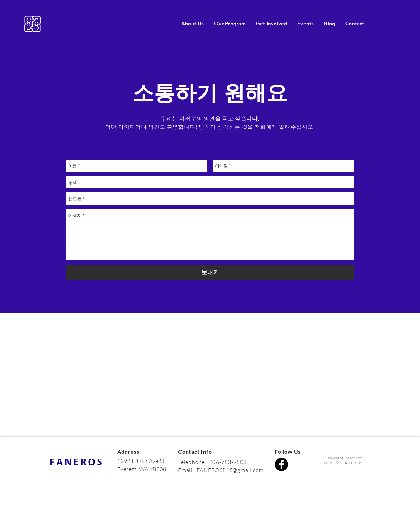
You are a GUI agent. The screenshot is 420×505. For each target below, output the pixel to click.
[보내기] (210, 272)
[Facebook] (281, 464)
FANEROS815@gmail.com (230, 470)
